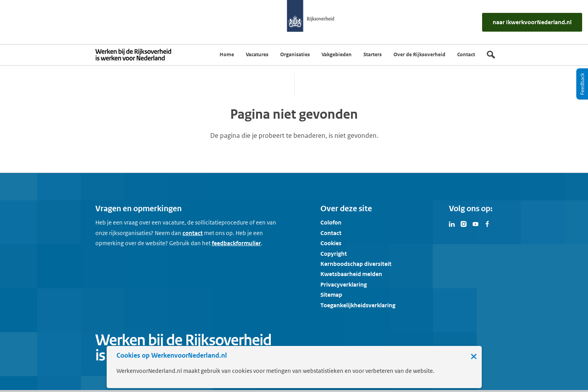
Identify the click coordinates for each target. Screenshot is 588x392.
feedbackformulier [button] (236, 243)
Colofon (331, 222)
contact (193, 233)
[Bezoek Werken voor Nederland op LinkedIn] (452, 223)
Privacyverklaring (344, 284)
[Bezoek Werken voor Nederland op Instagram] (464, 223)
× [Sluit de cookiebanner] (474, 356)
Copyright (334, 254)
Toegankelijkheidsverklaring (358, 305)
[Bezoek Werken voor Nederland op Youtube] (475, 223)
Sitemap (331, 295)
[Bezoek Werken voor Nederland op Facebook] (487, 223)
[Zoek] (491, 55)
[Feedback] (582, 84)
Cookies (331, 243)
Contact (331, 233)
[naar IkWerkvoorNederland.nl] (532, 22)
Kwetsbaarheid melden (351, 274)
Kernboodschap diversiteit (356, 264)
